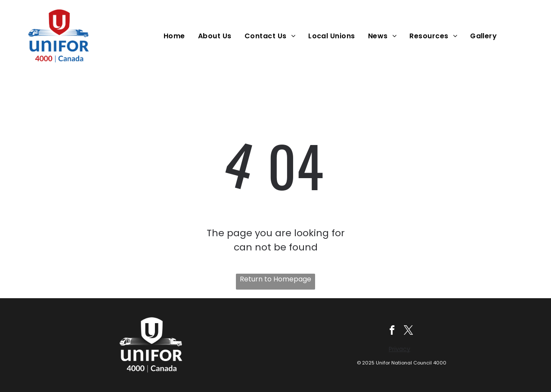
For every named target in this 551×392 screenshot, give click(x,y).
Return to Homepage (275, 279)
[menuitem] (176, 36)
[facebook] (392, 331)
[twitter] (409, 331)
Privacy (399, 349)
